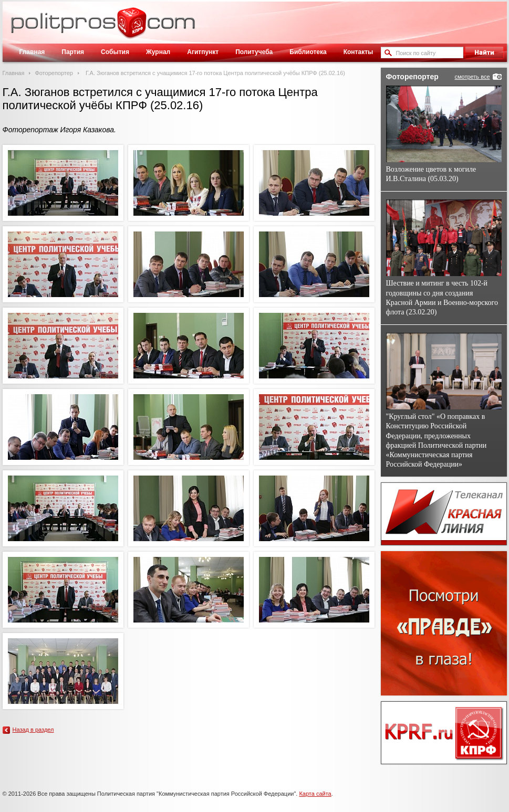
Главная (32, 52)
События (115, 52)
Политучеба (254, 52)
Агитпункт (203, 52)
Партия (73, 52)
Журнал (158, 52)
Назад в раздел (33, 730)
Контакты (359, 52)
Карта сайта (315, 794)
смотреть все (472, 77)
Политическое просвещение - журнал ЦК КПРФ (132, 28)
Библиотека (308, 52)
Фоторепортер (54, 73)
